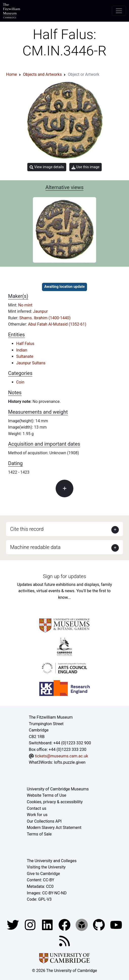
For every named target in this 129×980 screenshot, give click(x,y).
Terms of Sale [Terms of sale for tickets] (39, 834)
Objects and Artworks (42, 74)
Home (12, 74)
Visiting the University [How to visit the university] (46, 867)
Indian (22, 350)
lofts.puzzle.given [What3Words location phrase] (70, 762)
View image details (47, 167)
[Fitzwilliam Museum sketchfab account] (82, 924)
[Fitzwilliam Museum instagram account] (31, 924)
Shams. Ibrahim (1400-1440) (45, 318)
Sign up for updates (64, 576)
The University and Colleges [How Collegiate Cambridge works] (52, 861)
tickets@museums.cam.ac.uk (61, 756)
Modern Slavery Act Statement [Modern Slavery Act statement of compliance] (54, 828)
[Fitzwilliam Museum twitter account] (13, 924)
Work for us (37, 815)
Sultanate (25, 356)
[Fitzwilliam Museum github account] (99, 924)
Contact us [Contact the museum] (37, 808)
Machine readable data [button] (35, 547)
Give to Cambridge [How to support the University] (43, 874)
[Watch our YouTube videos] (116, 924)
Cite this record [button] (27, 529)
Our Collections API (44, 821)
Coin (20, 382)
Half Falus (25, 344)
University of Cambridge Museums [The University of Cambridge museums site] (58, 789)
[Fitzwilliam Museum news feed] (64, 941)
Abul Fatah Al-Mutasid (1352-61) (57, 324)
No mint (25, 305)
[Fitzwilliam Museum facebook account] (48, 924)
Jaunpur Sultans (31, 363)
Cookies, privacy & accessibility (55, 802)
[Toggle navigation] (119, 11)
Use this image (86, 167)
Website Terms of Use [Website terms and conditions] (47, 795)
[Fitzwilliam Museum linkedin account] (65, 924)
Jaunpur (40, 311)
